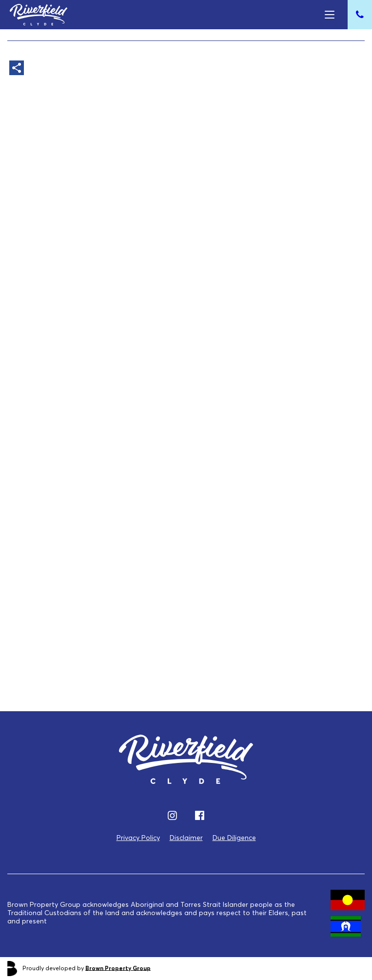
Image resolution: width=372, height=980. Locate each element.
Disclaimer (186, 838)
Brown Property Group (118, 968)
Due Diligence (234, 838)
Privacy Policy (138, 838)
